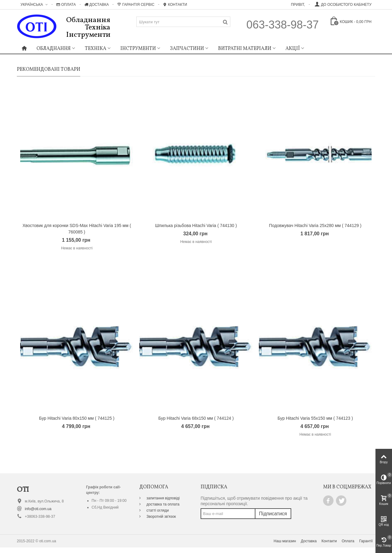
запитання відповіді (163, 498)
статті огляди (157, 510)
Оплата (66, 5)
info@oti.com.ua (38, 509)
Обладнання (54, 49)
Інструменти (138, 49)
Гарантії (366, 541)
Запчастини (187, 49)
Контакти (175, 5)
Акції (293, 49)
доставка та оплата (162, 504)
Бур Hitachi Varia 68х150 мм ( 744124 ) (196, 418)
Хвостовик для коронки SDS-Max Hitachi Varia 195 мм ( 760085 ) (77, 229)
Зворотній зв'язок (161, 517)
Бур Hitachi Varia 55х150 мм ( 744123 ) (315, 418)
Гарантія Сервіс (136, 5)
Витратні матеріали (245, 49)
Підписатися (273, 514)
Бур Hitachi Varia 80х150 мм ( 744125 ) (77, 418)
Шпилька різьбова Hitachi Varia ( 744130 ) (196, 225)
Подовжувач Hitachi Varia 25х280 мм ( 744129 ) (315, 225)
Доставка (97, 5)
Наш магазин (285, 541)
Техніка (96, 49)
